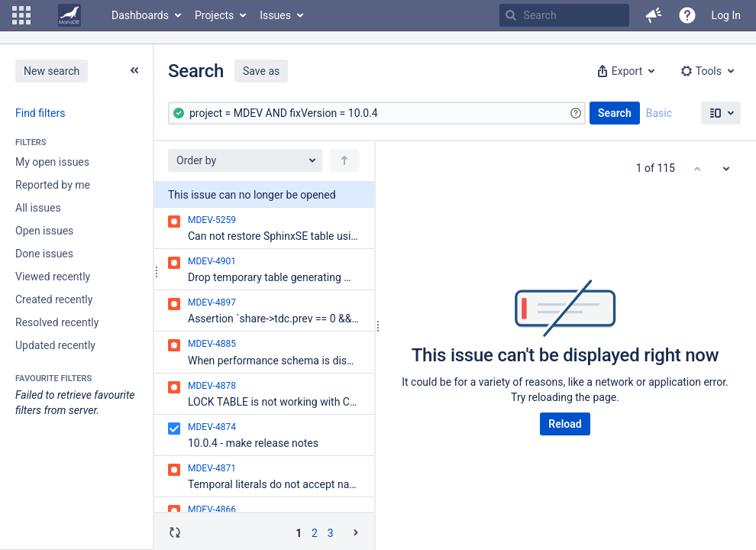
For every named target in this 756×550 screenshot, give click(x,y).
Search (615, 113)
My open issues (52, 162)
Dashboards (140, 15)
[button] (21, 15)
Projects (214, 15)
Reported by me (53, 185)
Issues (275, 15)
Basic (659, 113)
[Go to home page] (69, 15)
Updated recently (55, 345)
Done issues (44, 254)
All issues (38, 208)
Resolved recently (57, 322)
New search (52, 71)
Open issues (44, 231)
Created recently (54, 299)
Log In (726, 15)
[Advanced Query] (377, 113)
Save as (261, 71)
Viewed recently (53, 277)
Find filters (40, 113)
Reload (565, 424)
